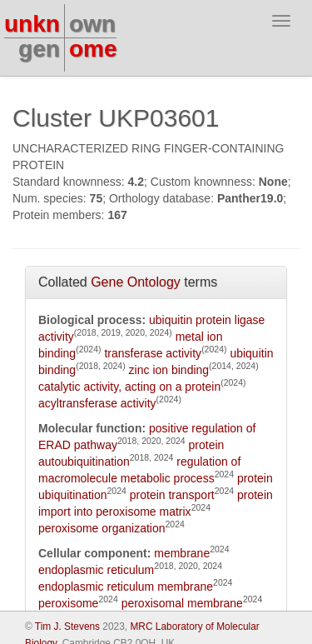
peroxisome (68, 603)
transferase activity (153, 353)
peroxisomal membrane (182, 603)
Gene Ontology (136, 282)
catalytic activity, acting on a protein (129, 387)
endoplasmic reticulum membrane (126, 587)
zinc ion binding (169, 370)
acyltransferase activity (97, 403)
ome (93, 49)
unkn (32, 24)
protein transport (172, 495)
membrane (182, 553)
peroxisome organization (102, 528)
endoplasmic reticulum (96, 570)
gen (39, 49)
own (92, 24)
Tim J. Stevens (67, 627)
